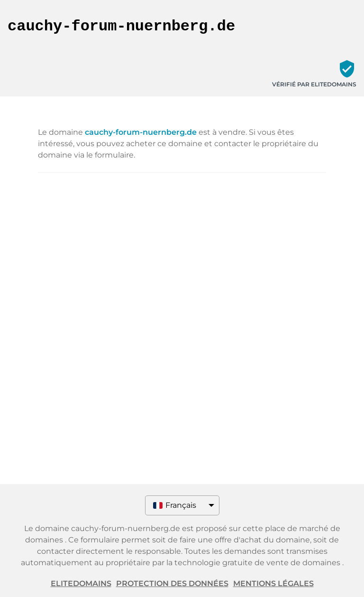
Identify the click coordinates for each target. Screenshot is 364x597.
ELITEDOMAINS (81, 583)
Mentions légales (273, 583)
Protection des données (172, 583)
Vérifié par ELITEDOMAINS (314, 84)
